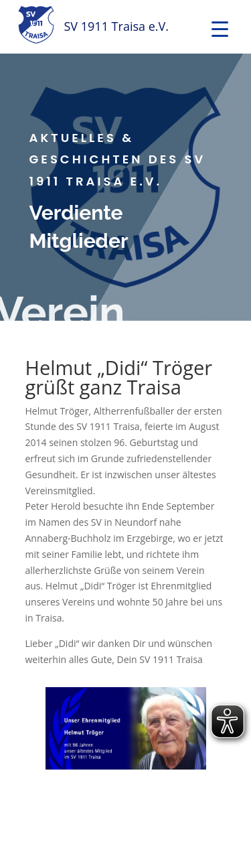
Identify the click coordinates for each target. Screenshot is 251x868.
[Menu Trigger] (220, 28)
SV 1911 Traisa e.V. (117, 26)
